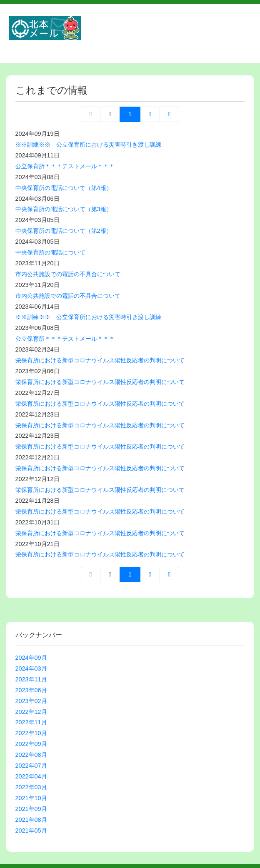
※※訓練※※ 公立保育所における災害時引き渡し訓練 (88, 145)
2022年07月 (31, 766)
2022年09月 (31, 744)
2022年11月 (31, 722)
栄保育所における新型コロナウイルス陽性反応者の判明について (100, 360)
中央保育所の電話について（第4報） (64, 188)
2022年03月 (31, 787)
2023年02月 (31, 701)
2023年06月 (31, 690)
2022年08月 (31, 755)
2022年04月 (31, 776)
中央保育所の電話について (50, 252)
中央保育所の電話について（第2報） (64, 231)
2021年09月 (31, 809)
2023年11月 (31, 679)
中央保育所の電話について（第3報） (64, 209)
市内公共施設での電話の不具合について (68, 274)
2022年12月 (31, 712)
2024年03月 (31, 668)
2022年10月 (31, 733)
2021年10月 (31, 798)
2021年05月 (31, 831)
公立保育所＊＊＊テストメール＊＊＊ (65, 166)
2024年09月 (31, 658)
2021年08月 (31, 820)
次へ (150, 114)
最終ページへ (169, 114)
